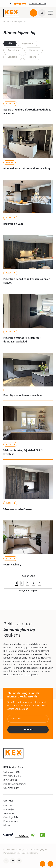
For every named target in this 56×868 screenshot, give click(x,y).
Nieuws (7, 825)
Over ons (8, 806)
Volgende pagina (28, 591)
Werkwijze (9, 810)
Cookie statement (30, 853)
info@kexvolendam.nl (14, 784)
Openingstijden (11, 817)
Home (6, 22)
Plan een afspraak (33, 14)
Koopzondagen (11, 821)
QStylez (43, 850)
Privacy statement (11, 853)
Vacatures (9, 813)
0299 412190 (10, 780)
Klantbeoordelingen (38, 4)
